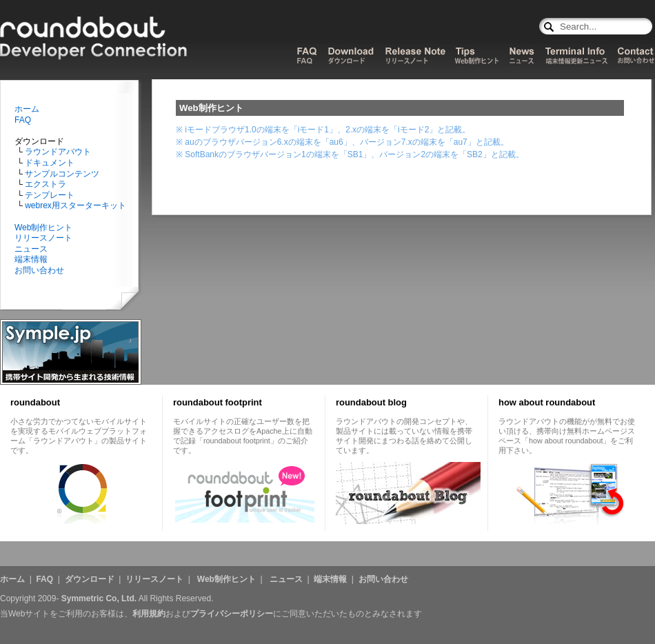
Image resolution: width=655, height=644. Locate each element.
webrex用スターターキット (74, 205)
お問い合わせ (39, 270)
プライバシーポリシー (232, 614)
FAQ (23, 120)
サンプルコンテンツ (61, 174)
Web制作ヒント (43, 228)
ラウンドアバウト (57, 152)
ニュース (31, 249)
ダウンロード (90, 579)
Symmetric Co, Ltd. (99, 598)
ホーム (27, 109)
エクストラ (44, 184)
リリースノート (43, 238)
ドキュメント (49, 163)
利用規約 (149, 614)
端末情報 (31, 259)
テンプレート (49, 195)
